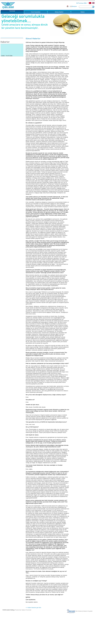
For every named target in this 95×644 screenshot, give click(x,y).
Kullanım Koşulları (88, 611)
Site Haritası (79, 611)
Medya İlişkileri (59, 12)
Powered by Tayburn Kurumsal (23, 610)
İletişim (74, 6)
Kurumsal (12, 11)
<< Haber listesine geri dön (33, 608)
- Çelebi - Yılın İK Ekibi (6, 56)
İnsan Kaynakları (36, 12)
